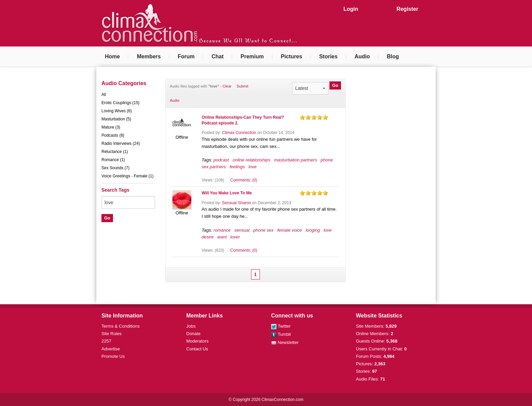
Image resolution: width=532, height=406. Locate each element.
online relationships (252, 160)
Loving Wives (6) (117, 111)
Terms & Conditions (121, 326)
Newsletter (285, 342)
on (302, 117)
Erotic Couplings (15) (120, 103)
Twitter (281, 326)
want (222, 237)
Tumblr (281, 334)
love (252, 167)
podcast (221, 160)
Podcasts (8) (113, 135)
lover (235, 237)
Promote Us (113, 356)
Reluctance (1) (115, 152)
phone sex (263, 230)
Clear (227, 86)
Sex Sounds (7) (116, 168)
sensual (242, 230)
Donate (193, 334)
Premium (252, 56)
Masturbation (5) (116, 119)
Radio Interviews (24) (121, 143)
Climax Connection (239, 133)
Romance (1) (113, 160)
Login (351, 9)
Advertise (111, 349)
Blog (393, 56)
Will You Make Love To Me (227, 193)
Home (112, 56)
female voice (290, 230)
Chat (217, 56)
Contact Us (197, 349)
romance (222, 230)
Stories (328, 56)
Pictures (292, 56)
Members (149, 56)
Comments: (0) (244, 180)
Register (407, 9)
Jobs (191, 326)
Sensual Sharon (236, 203)
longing (313, 230)
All (104, 95)
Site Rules (111, 334)
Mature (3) (111, 127)
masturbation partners (296, 160)
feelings (237, 167)
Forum (186, 56)
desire (207, 237)
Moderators (197, 341)
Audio (362, 56)
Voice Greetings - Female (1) (127, 176)
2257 (106, 341)
